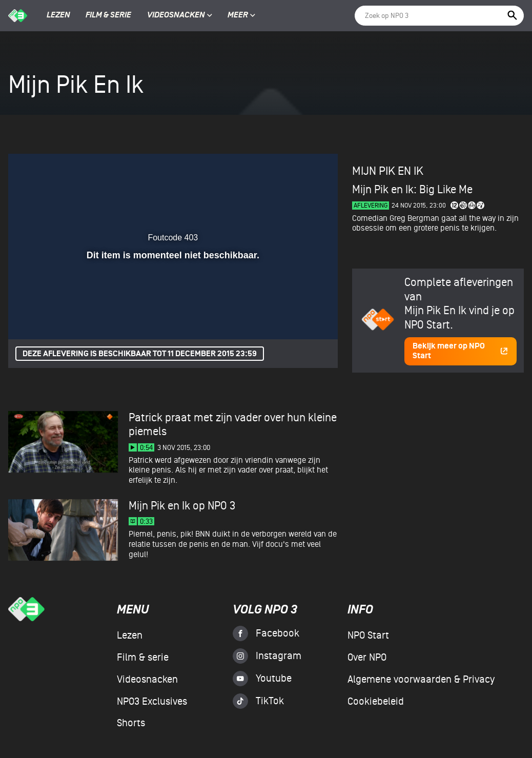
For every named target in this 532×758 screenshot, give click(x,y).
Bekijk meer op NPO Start (461, 351)
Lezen (58, 15)
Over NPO (367, 658)
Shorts (131, 723)
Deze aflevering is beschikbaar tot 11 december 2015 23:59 (140, 354)
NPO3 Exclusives (152, 702)
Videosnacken (176, 15)
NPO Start (368, 636)
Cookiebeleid (376, 702)
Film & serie (108, 15)
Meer (241, 15)
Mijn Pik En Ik (388, 171)
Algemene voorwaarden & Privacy (421, 680)
